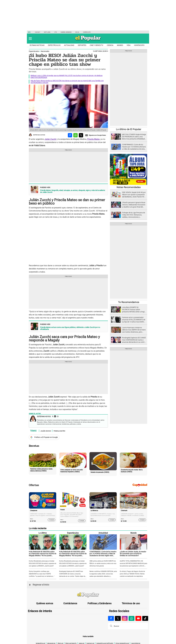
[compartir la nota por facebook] (70, 135)
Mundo (120, 45)
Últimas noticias (37, 45)
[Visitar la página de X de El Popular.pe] (118, 618)
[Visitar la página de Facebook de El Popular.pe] (111, 618)
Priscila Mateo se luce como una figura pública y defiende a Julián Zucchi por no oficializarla (70, 328)
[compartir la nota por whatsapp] (75, 135)
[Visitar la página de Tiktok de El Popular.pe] (145, 618)
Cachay (38, 32)
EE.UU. (77, 32)
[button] (30, 39)
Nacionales (45, 51)
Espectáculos (54, 45)
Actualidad (69, 45)
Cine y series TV (96, 45)
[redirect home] (88, 595)
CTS (56, 32)
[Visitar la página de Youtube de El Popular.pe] (138, 618)
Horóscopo (87, 32)
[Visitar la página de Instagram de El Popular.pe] (125, 618)
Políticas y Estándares (99, 603)
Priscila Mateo (93, 139)
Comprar (52, 520)
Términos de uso (131, 603)
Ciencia (110, 45)
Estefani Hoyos (37, 135)
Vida (129, 45)
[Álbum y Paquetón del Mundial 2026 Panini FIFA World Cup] (129, 184)
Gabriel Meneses (66, 32)
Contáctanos (70, 603)
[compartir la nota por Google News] (96, 135)
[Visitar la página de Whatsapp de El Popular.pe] (132, 618)
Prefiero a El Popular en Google (46, 437)
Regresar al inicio (39, 585)
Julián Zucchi (50, 139)
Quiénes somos (45, 603)
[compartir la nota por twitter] (81, 135)
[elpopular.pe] (88, 41)
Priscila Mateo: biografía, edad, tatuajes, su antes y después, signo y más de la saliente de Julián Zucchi (73, 191)
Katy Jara (47, 32)
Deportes (82, 45)
